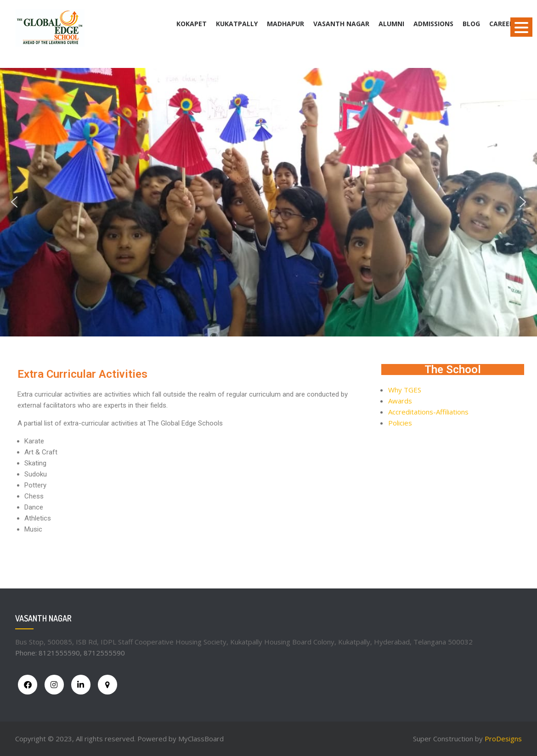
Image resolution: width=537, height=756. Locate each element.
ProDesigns (503, 739)
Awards (400, 401)
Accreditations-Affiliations (428, 412)
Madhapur (285, 24)
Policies (400, 423)
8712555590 (104, 653)
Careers (503, 24)
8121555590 (59, 653)
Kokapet (192, 24)
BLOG (471, 24)
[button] (14, 202)
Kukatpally (237, 24)
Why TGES (405, 390)
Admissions (433, 24)
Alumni (391, 24)
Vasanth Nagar (341, 24)
